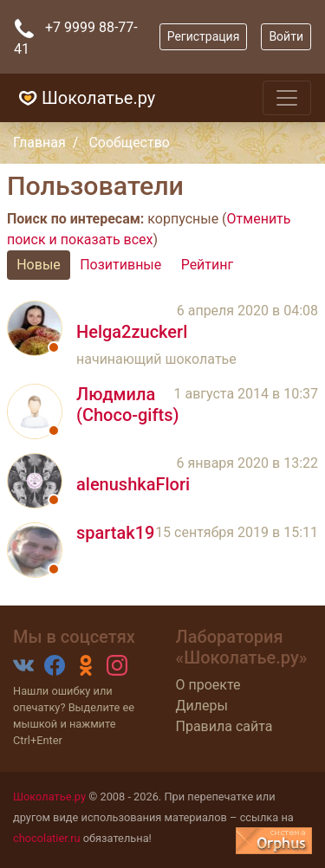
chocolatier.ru (47, 838)
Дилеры (202, 706)
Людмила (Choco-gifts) (127, 405)
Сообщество (129, 143)
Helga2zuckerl (132, 332)
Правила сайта (224, 726)
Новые (39, 265)
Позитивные (120, 265)
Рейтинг (208, 265)
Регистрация (204, 36)
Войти (286, 36)
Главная (39, 143)
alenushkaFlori (133, 484)
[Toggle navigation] (287, 98)
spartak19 (115, 533)
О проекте (208, 685)
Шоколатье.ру (84, 98)
